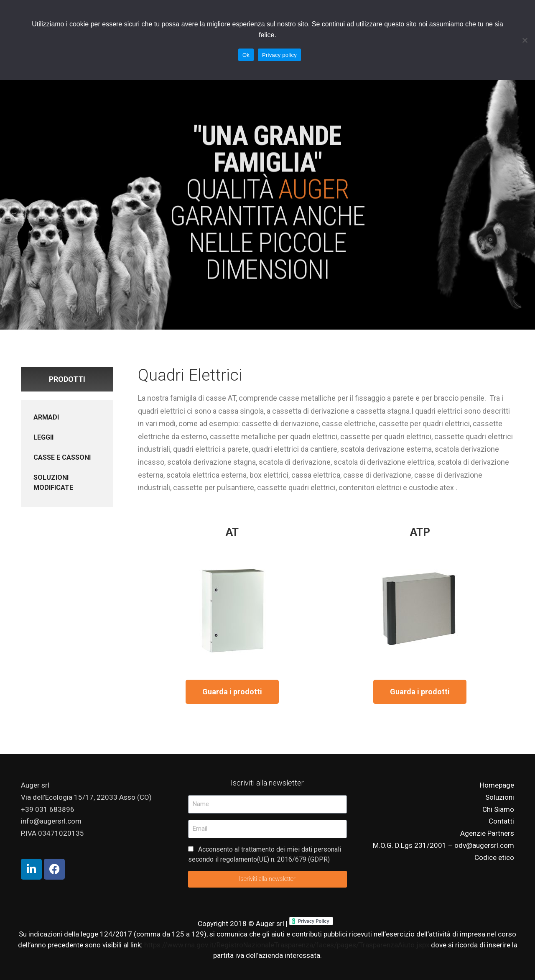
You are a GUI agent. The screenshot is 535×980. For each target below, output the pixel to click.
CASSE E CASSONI (62, 457)
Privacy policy (279, 55)
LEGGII (43, 437)
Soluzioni (500, 797)
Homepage (497, 785)
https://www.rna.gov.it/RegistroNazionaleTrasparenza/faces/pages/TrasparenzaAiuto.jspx (288, 945)
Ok (246, 55)
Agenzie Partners (487, 833)
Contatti (501, 821)
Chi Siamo (498, 809)
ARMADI (46, 417)
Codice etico (494, 857)
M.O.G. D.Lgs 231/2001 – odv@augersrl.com (443, 845)
